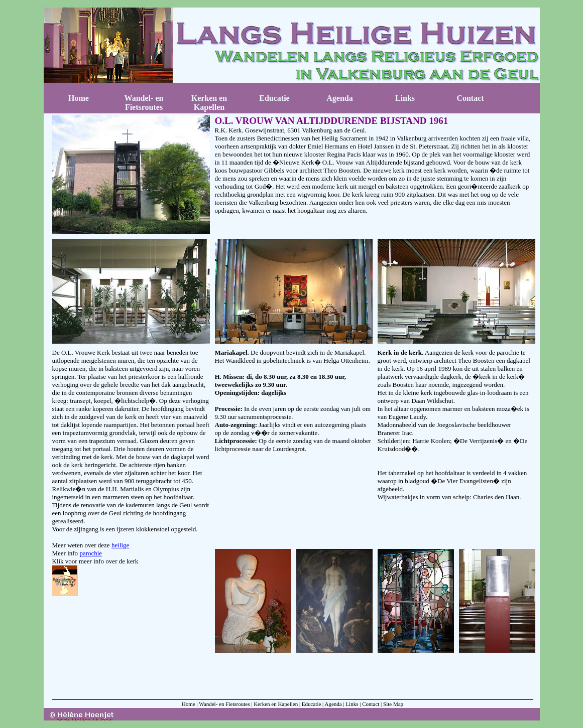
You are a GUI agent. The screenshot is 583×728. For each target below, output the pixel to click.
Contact (470, 98)
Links (405, 98)
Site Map (393, 704)
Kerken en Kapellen (209, 103)
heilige (120, 545)
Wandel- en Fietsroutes (144, 103)
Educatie (274, 98)
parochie (91, 553)
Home (79, 98)
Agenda (339, 98)
